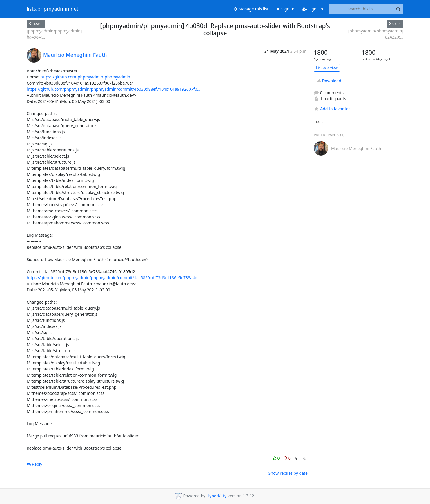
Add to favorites (332, 109)
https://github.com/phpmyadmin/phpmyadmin (85, 77)
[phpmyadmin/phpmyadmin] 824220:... (376, 34)
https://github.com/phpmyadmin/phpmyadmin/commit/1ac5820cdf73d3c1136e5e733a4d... (114, 278)
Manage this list (251, 9)
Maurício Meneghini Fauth (75, 55)
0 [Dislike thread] (287, 458)
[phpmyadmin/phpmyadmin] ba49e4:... (54, 34)
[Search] (398, 9)
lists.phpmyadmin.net (52, 9)
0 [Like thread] (277, 458)
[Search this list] (361, 9)
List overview (327, 68)
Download (329, 81)
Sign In (285, 9)
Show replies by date (288, 473)
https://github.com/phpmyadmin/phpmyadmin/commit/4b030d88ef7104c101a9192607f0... (114, 89)
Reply (35, 464)
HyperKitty (216, 496)
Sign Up (313, 9)
